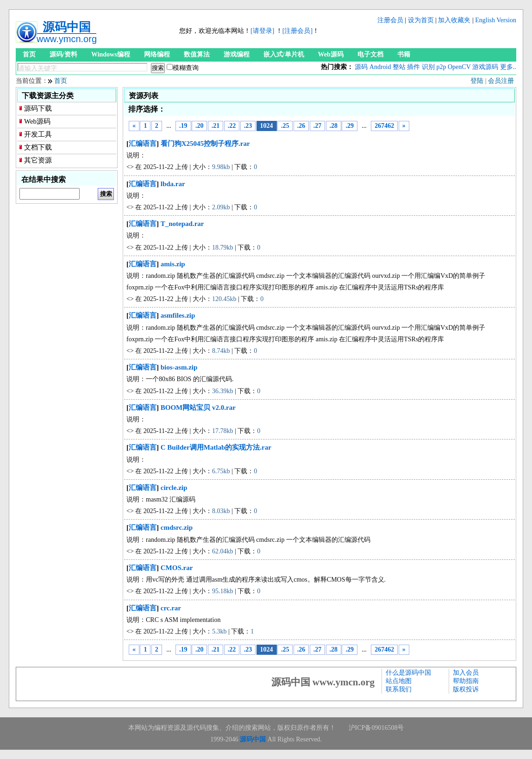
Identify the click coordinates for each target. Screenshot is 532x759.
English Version (496, 20)
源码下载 (38, 108)
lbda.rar (173, 184)
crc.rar (171, 608)
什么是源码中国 (408, 673)
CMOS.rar (177, 568)
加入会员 (466, 673)
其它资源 (38, 160)
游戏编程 (237, 54)
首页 (29, 54)
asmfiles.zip (178, 315)
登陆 (477, 81)
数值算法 (197, 54)
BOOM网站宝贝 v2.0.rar (198, 408)
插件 (413, 67)
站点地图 (399, 681)
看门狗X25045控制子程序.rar (205, 144)
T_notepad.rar (182, 224)
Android (380, 67)
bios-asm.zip (179, 367)
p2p (441, 67)
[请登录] (262, 31)
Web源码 (331, 54)
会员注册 (501, 81)
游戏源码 (485, 67)
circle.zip (174, 488)
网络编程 (157, 54)
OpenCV (459, 67)
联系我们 (399, 689)
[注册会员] (297, 31)
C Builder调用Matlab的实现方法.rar (216, 447)
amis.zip (173, 264)
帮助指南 (466, 681)
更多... (509, 67)
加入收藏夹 (454, 20)
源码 (361, 67)
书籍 (404, 54)
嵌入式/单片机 (284, 54)
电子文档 (370, 54)
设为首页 (421, 20)
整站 (399, 67)
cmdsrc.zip (177, 527)
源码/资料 (63, 54)
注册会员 (390, 20)
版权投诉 (466, 689)
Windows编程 (111, 54)
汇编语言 (143, 144)
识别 (428, 67)
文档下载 (38, 147)
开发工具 (38, 134)
